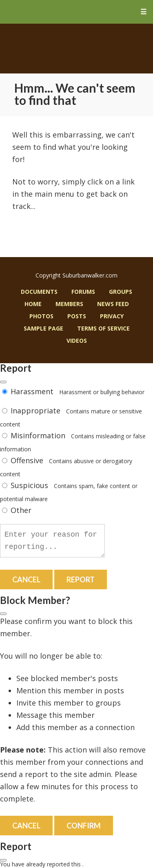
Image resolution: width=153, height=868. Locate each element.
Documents (39, 292)
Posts (77, 316)
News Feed (113, 304)
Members (69, 304)
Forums (83, 292)
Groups (121, 292)
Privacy (112, 316)
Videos (77, 341)
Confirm (84, 826)
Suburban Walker (76, 49)
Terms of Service (103, 328)
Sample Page (43, 328)
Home (33, 304)
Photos (41, 316)
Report (81, 579)
